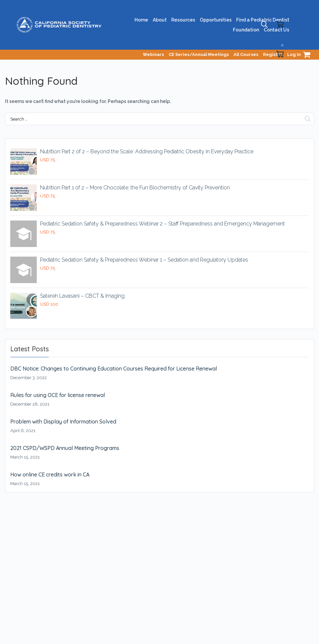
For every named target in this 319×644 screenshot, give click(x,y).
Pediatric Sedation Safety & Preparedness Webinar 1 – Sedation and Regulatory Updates (144, 260)
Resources (183, 20)
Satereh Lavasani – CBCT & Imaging (82, 296)
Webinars (153, 54)
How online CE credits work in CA (50, 474)
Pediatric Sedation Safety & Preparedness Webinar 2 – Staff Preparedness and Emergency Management (162, 224)
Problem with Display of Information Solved (63, 421)
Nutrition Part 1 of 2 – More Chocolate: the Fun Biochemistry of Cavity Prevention (135, 188)
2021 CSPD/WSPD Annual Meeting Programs (65, 448)
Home (141, 20)
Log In (294, 54)
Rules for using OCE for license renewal (58, 395)
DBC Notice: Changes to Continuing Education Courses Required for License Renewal (114, 369)
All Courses (246, 54)
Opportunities (216, 20)
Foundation (246, 30)
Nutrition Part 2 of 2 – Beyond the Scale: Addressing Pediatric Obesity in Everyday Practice (147, 151)
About (160, 20)
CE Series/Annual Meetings (199, 54)
